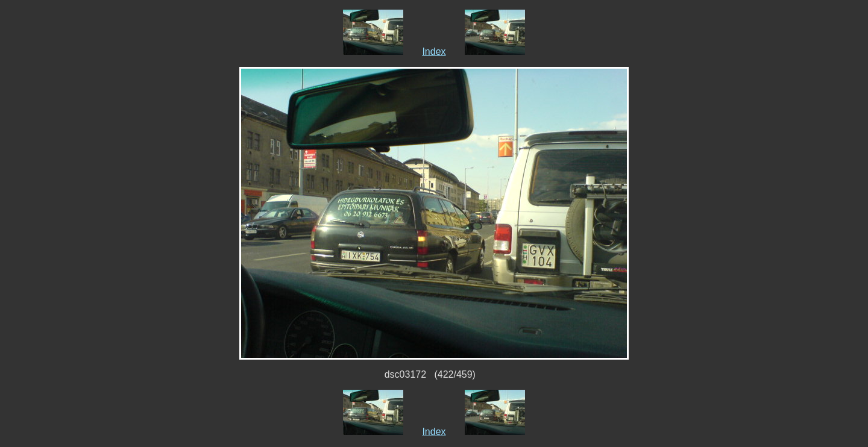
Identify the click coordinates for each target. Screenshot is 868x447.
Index (434, 52)
